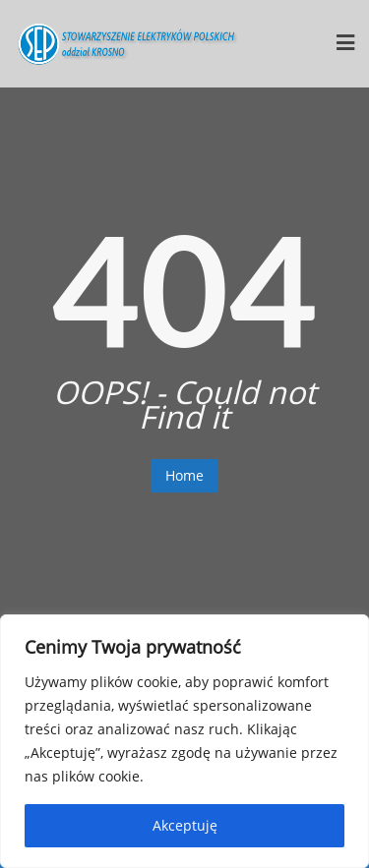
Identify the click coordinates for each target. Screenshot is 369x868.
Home (184, 475)
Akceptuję (185, 825)
